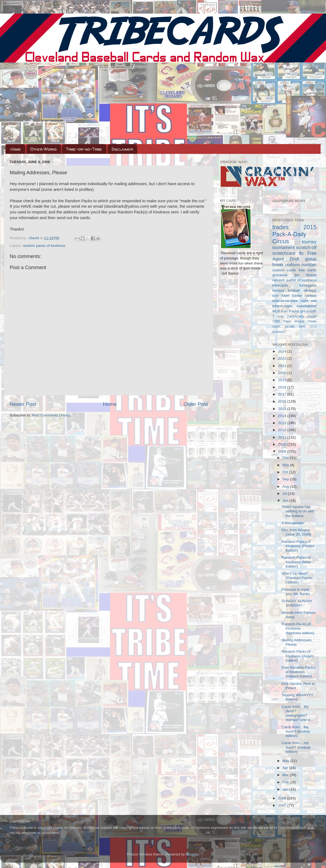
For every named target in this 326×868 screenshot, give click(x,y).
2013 (283, 423)
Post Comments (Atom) (51, 415)
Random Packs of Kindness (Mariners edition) (298, 628)
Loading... (228, 287)
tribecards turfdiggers (295, 285)
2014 (283, 416)
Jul (285, 494)
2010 (283, 444)
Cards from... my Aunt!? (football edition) (296, 747)
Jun (286, 501)
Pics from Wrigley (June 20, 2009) (296, 532)
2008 (283, 798)
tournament (284, 247)
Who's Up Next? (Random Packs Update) (297, 578)
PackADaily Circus (302, 316)
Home (16, 149)
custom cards (284, 270)
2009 (283, 451)
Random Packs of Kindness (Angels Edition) (298, 656)
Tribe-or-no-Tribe (84, 149)
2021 (283, 366)
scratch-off (306, 247)
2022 (283, 358)
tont (276, 296)
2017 (283, 394)
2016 (283, 401)
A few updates (293, 523)
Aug (286, 486)
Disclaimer (122, 149)
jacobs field (295, 326)
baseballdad (307, 306)
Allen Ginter (292, 296)
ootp (281, 316)
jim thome (306, 275)
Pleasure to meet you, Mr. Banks (296, 592)
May (286, 761)
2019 (283, 380)
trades (281, 227)
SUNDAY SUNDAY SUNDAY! (297, 603)
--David (34, 238)
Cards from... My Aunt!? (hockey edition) (296, 731)
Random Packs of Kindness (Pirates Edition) (298, 546)
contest (311, 296)
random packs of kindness (44, 246)
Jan (286, 789)
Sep (286, 479)
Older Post (196, 404)
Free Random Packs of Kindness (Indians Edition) (298, 672)
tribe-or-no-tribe (285, 301)
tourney (309, 242)
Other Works (44, 149)
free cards (308, 270)
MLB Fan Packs (286, 311)
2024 (283, 351)
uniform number (301, 265)
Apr (286, 768)
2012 (283, 430)
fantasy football (286, 290)
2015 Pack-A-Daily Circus (295, 234)
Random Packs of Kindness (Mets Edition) (296, 562)
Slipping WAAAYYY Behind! (297, 697)
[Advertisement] (163, 103)
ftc (301, 253)
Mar (286, 775)
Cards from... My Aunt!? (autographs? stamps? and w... (297, 713)
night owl (309, 301)
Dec (286, 458)
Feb (286, 782)
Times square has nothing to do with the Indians (298, 511)
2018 (283, 387)
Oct (286, 472)
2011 (283, 437)
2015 (283, 409)
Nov (286, 465)
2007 (283, 805)
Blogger (192, 854)
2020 (283, 373)
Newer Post (23, 404)
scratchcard (284, 253)
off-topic (310, 290)
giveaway (280, 275)
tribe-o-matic (283, 306)
